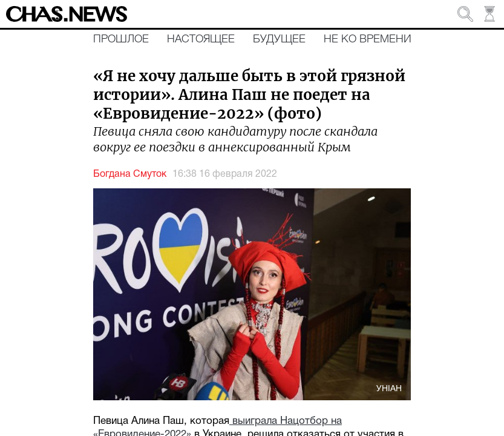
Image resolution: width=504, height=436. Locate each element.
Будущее (279, 39)
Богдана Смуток (130, 174)
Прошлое (121, 39)
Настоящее (201, 39)
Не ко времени (368, 39)
